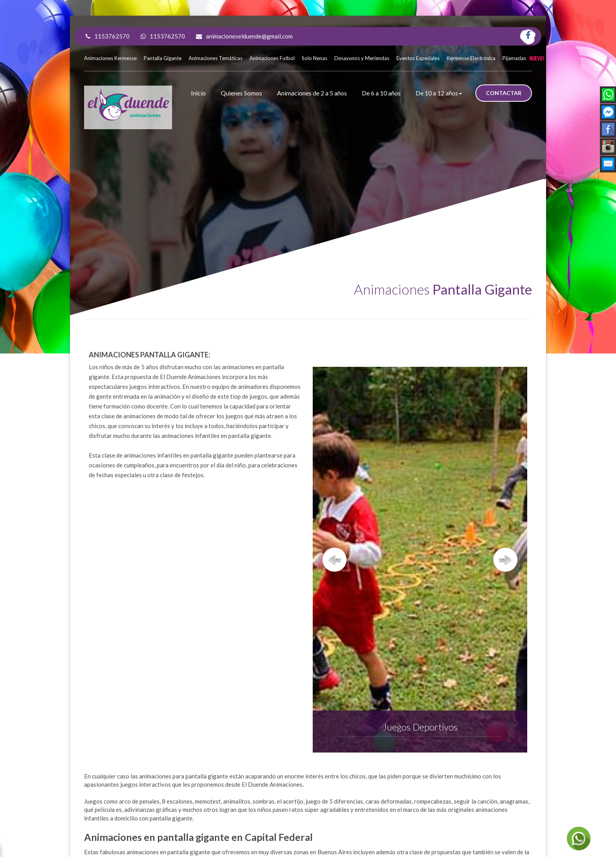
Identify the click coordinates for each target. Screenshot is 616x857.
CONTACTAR (504, 93)
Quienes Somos (241, 93)
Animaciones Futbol (272, 58)
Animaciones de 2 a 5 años (312, 93)
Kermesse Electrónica (471, 58)
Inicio (198, 93)
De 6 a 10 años (381, 93)
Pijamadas (514, 58)
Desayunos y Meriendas (362, 58)
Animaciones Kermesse (110, 58)
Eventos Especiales (418, 58)
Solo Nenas (314, 58)
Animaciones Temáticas (215, 58)
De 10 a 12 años (439, 93)
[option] (420, 560)
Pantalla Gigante (163, 58)
